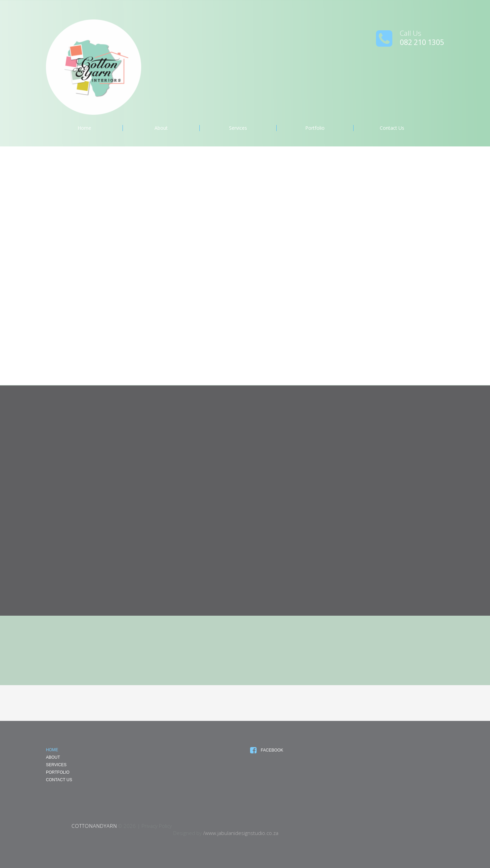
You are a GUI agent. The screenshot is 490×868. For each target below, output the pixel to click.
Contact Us (392, 128)
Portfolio (315, 128)
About (161, 128)
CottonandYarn (94, 826)
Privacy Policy (157, 826)
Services (238, 128)
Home (84, 128)
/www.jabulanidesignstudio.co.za (241, 833)
